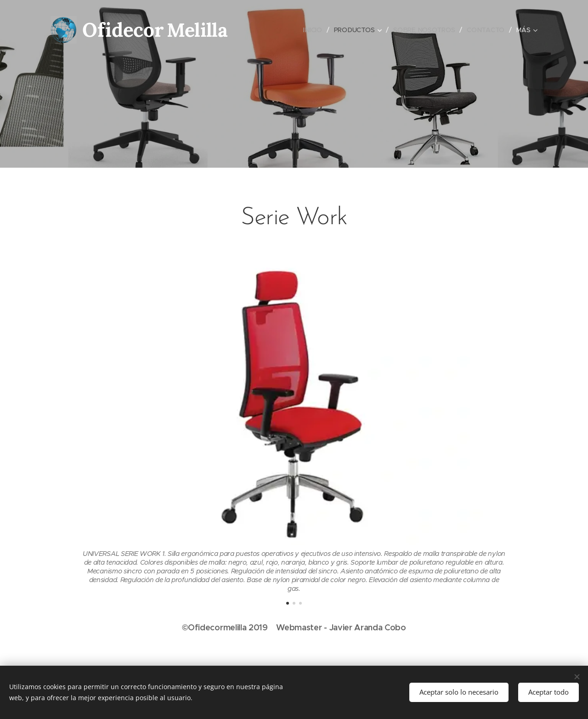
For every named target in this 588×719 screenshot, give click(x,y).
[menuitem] (314, 30)
